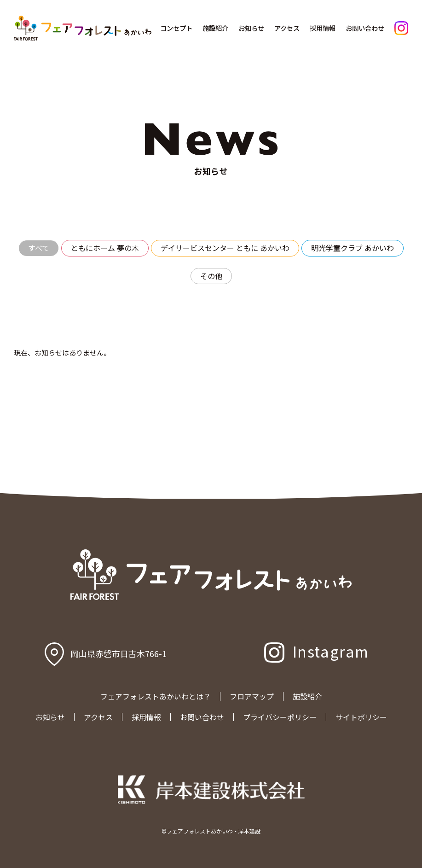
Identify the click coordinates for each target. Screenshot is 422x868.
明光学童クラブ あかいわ (353, 248)
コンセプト (176, 28)
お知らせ (251, 28)
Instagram (331, 651)
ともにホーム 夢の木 (105, 248)
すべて (39, 248)
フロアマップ (252, 696)
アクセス (287, 28)
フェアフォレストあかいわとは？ (156, 696)
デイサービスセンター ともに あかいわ (225, 248)
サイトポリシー (361, 717)
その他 (211, 276)
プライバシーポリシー (280, 717)
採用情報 (323, 28)
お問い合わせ (365, 28)
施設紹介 (215, 28)
